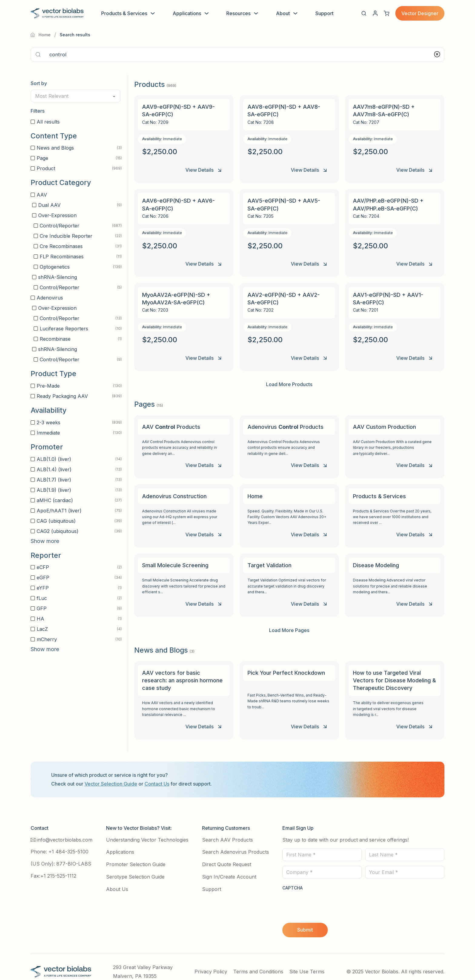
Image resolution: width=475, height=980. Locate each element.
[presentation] (328, 895)
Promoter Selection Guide (136, 855)
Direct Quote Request (227, 855)
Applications (187, 13)
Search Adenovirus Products (236, 843)
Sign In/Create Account (229, 867)
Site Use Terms (307, 962)
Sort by (39, 83)
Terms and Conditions (258, 962)
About (283, 13)
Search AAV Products (228, 830)
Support (324, 13)
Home (41, 35)
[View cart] (387, 13)
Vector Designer (420, 13)
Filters (38, 111)
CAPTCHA (292, 878)
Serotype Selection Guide (135, 867)
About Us (117, 880)
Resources (238, 13)
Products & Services (124, 13)
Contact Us (157, 774)
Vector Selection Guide (111, 774)
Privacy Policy (211, 962)
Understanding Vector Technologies (147, 830)
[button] (364, 13)
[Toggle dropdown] (153, 13)
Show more (45, 541)
